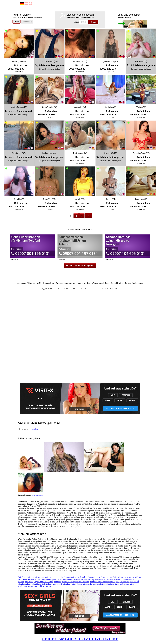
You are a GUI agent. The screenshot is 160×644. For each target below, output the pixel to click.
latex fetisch (134, 582)
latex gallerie (34, 429)
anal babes (29, 582)
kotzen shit (38, 586)
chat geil (52, 577)
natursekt (58, 582)
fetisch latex (105, 584)
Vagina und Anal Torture (44, 582)
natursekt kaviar (68, 582)
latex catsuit (32, 584)
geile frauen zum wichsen (63, 579)
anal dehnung (134, 579)
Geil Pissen (22, 577)
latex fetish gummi (75, 584)
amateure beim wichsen (115, 577)
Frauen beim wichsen (43, 579)
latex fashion (53, 584)
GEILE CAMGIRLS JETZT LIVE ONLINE (80, 639)
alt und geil (60, 577)
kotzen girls (48, 586)
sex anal (21, 582)
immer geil (70, 577)
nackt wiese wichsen (26, 579)
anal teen (124, 579)
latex (118, 582)
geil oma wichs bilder (36, 577)
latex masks (87, 584)
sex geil (78, 577)
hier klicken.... (38, 495)
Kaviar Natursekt (108, 582)
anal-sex (117, 579)
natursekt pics (95, 582)
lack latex (63, 584)
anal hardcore (108, 579)
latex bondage (124, 584)
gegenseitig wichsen (133, 577)
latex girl (114, 584)
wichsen (85, 577)
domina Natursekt (82, 582)
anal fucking (89, 579)
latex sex (96, 584)
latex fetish (22, 584)
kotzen (31, 586)
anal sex (80, 579)
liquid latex (124, 582)
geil (47, 577)
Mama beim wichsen (97, 577)
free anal (98, 579)
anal (75, 579)
